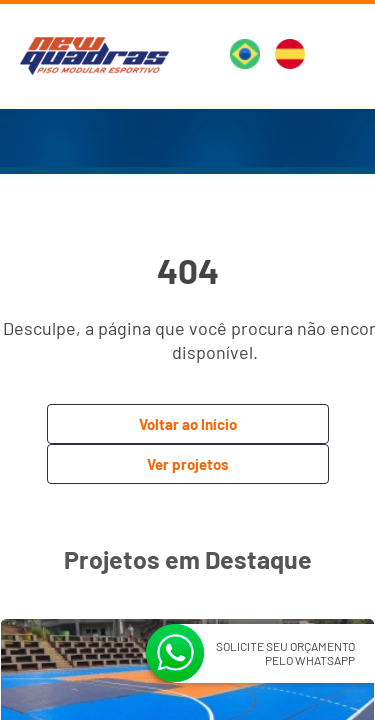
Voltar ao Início (188, 424)
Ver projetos (188, 464)
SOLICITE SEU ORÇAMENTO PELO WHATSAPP (285, 653)
